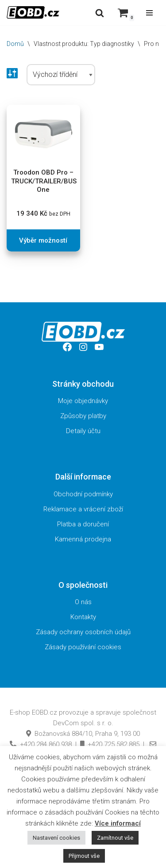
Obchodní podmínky (83, 494)
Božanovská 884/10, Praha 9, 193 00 (83, 734)
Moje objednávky (83, 401)
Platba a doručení (83, 524)
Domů (15, 44)
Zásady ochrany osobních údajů (83, 632)
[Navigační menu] (149, 13)
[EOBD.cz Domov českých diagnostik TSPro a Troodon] (33, 13)
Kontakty (83, 617)
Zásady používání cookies (83, 647)
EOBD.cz (44, 712)
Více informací (118, 823)
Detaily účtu (83, 431)
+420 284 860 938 (41, 744)
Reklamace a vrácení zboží (83, 509)
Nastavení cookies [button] (56, 838)
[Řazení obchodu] (61, 75)
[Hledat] (100, 13)
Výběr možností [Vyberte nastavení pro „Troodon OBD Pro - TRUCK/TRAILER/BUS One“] (43, 240)
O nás (83, 602)
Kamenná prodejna (83, 539)
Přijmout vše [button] (84, 856)
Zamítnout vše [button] (115, 838)
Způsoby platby (83, 416)
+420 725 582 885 (110, 744)
